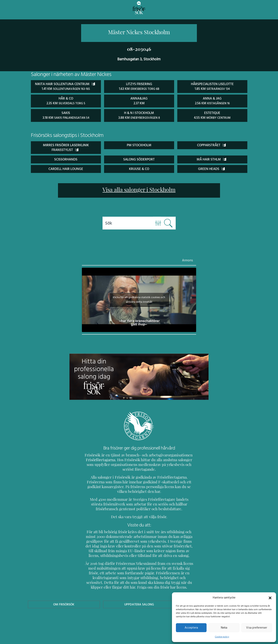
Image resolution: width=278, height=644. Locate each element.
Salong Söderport (139, 159)
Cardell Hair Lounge (66, 168)
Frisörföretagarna (100, 459)
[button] (270, 598)
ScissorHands (66, 159)
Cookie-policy (222, 637)
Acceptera (191, 628)
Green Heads (211, 168)
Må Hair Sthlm (211, 159)
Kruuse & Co (139, 168)
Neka (224, 628)
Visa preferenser (257, 628)
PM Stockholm (139, 144)
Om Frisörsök (64, 604)
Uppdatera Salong (139, 604)
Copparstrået (211, 144)
